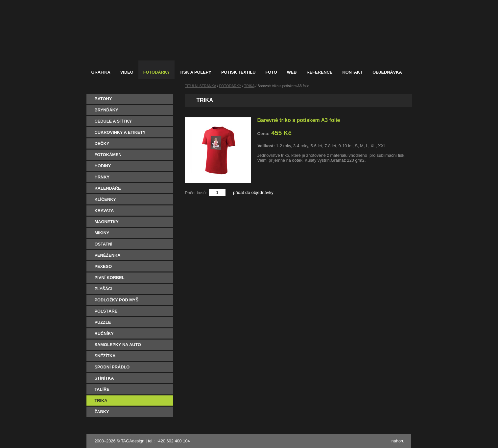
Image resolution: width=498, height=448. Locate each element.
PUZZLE (103, 322)
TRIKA (101, 401)
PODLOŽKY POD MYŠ (117, 300)
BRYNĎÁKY (107, 110)
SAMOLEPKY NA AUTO (118, 345)
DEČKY (102, 143)
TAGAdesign (133, 441)
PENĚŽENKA (108, 255)
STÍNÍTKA (104, 378)
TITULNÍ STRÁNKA (201, 86)
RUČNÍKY (104, 333)
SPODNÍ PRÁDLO (112, 367)
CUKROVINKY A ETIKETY (120, 132)
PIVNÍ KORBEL (110, 278)
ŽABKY (102, 412)
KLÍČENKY (105, 199)
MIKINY (102, 233)
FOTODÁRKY (230, 86)
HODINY (103, 166)
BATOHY (103, 99)
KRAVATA (104, 211)
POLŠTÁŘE (106, 311)
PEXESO (103, 266)
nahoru (398, 441)
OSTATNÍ (104, 244)
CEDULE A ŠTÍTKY (113, 121)
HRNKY (102, 177)
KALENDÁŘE (108, 188)
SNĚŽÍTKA (105, 356)
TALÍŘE (102, 389)
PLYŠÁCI (104, 289)
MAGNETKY (107, 222)
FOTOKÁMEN (108, 155)
